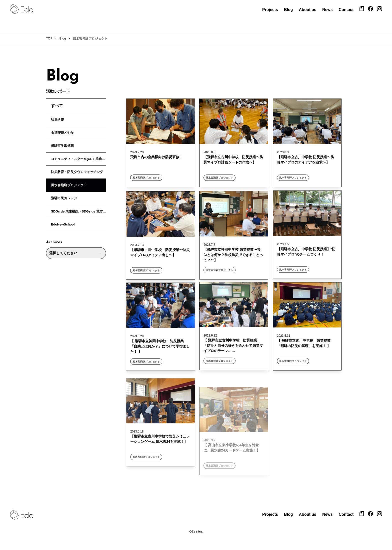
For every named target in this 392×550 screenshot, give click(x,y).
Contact (346, 10)
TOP (49, 38)
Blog (288, 10)
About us (308, 10)
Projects (270, 10)
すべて (57, 106)
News (327, 10)
